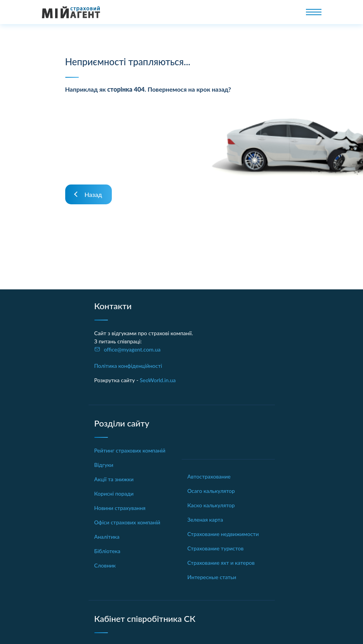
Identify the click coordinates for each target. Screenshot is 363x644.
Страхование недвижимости (223, 534)
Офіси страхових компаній (127, 522)
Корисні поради (114, 493)
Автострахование (209, 476)
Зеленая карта (205, 520)
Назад (93, 194)
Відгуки (104, 465)
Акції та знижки (114, 479)
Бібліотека (108, 551)
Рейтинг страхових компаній (130, 450)
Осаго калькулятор (211, 491)
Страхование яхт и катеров (221, 563)
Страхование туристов (216, 548)
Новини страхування (120, 508)
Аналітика (107, 537)
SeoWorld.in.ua (158, 380)
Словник (105, 565)
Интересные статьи (212, 577)
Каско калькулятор (211, 505)
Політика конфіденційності (128, 366)
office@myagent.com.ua (132, 349)
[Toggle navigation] (314, 12)
